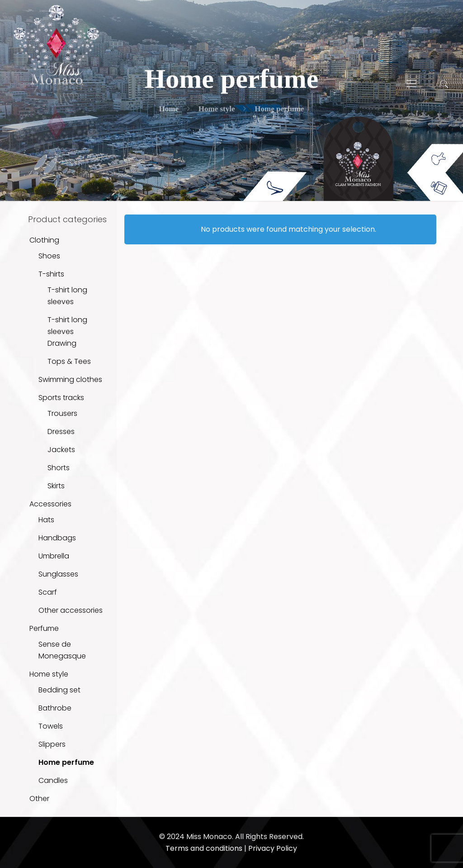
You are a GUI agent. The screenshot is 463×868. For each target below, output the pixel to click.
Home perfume (66, 762)
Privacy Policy (273, 848)
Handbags (57, 538)
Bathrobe (55, 708)
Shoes (49, 256)
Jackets (61, 450)
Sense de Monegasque (62, 650)
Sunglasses (58, 574)
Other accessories (71, 610)
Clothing (44, 240)
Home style (49, 674)
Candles (53, 780)
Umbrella (54, 556)
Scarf (48, 592)
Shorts (59, 468)
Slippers (52, 744)
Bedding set (59, 690)
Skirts (56, 486)
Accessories (50, 504)
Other (39, 799)
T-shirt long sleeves (67, 296)
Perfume (44, 628)
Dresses (61, 432)
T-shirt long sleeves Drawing (67, 331)
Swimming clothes (70, 379)
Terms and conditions (204, 848)
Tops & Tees (69, 361)
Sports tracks (61, 398)
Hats (46, 520)
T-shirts (51, 274)
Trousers (62, 413)
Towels (51, 726)
